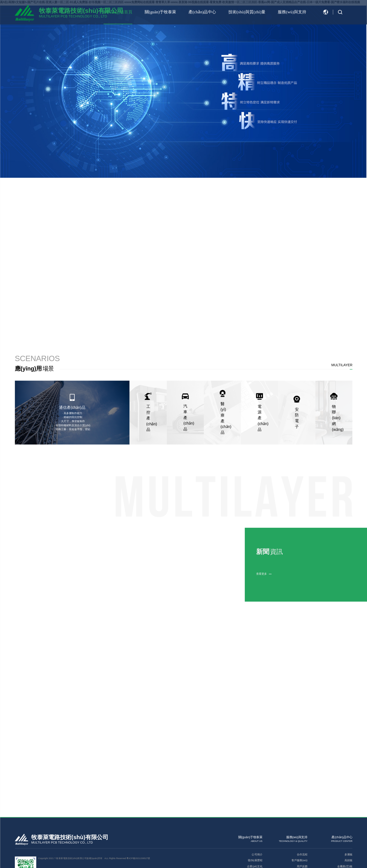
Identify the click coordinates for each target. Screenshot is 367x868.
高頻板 (348, 823)
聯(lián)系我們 (254, 841)
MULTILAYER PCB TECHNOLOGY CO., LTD (73, 16)
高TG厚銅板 (345, 835)
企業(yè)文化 (255, 829)
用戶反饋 (302, 829)
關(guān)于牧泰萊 (146, 12)
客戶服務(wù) (299, 823)
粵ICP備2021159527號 (138, 821)
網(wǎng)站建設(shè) (66, 839)
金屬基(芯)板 (345, 829)
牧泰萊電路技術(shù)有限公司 (81, 11)
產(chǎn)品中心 (191, 12)
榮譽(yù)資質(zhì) (252, 835)
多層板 (348, 818)
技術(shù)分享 (299, 835)
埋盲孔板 (347, 841)
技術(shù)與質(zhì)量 (240, 12)
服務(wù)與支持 (289, 12)
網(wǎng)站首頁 (100, 12)
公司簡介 (257, 818)
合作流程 (302, 818)
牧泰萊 (81, 839)
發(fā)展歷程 (255, 823)
